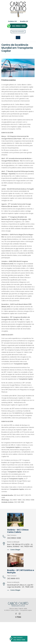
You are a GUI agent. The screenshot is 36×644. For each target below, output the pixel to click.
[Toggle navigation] (18, 38)
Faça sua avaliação (18, 32)
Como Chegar (15, 550)
